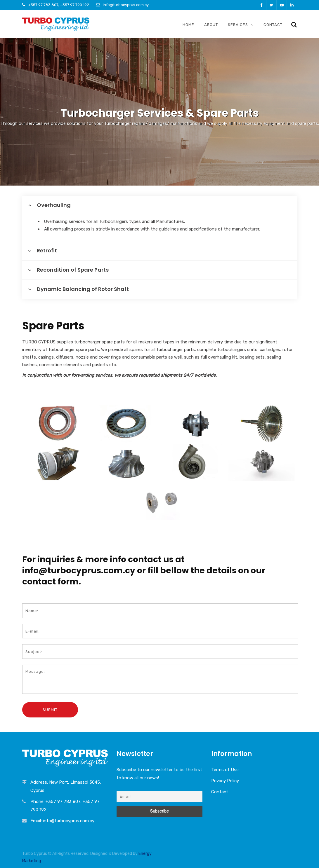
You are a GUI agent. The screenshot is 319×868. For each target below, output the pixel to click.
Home (188, 25)
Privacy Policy (225, 781)
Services (238, 25)
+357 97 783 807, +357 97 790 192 (59, 5)
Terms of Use (225, 770)
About (211, 25)
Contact (273, 25)
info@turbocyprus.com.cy (126, 5)
